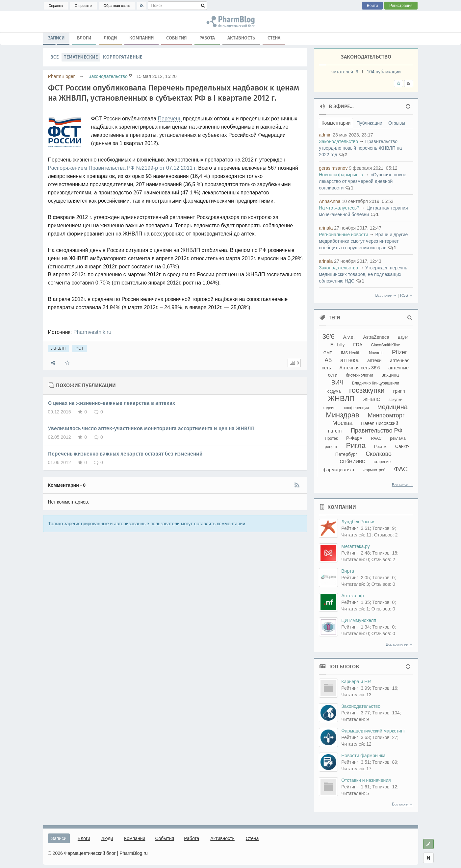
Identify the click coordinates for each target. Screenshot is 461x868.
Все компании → (399, 644)
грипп (399, 391)
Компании (141, 38)
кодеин (329, 408)
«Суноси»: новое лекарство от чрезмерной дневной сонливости (363, 181)
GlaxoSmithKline (385, 345)
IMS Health (351, 353)
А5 (328, 360)
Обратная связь (117, 6)
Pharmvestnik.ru (92, 332)
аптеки (374, 360)
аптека (349, 360)
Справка (56, 6)
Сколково (379, 454)
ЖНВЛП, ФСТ (230, 22)
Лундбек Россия (358, 522)
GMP (328, 353)
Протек (331, 438)
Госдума (333, 391)
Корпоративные (123, 57)
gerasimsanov (333, 168)
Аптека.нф (352, 596)
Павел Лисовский (380, 423)
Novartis (376, 353)
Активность (241, 38)
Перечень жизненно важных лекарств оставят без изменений (125, 454)
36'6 (329, 336)
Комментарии (336, 123)
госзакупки (367, 390)
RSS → (407, 295)
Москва (342, 423)
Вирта (348, 571)
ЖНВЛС (372, 399)
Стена (274, 38)
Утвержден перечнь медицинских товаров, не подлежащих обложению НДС (363, 274)
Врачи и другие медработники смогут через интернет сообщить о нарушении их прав (363, 241)
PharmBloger (62, 76)
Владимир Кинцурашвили (376, 383)
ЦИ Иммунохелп (359, 620)
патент (335, 431)
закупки (396, 400)
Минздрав (342, 415)
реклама (398, 438)
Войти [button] (372, 6)
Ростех (380, 447)
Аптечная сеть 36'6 (360, 368)
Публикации (369, 123)
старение (382, 462)
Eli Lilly (338, 345)
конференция (357, 408)
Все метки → (403, 485)
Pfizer (399, 352)
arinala (326, 228)
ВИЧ (337, 383)
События (177, 38)
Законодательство (108, 76)
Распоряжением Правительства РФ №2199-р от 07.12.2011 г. (122, 168)
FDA (358, 345)
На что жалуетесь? (339, 208)
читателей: (346, 72)
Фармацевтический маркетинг (373, 731)
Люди (110, 38)
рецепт (331, 447)
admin (325, 135)
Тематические (81, 57)
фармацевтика (338, 470)
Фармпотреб (374, 470)
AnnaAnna (330, 201)
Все (55, 57)
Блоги (84, 38)
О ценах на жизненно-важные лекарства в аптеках (112, 403)
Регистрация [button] (401, 6)
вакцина (390, 375)
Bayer (403, 337)
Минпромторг (386, 415)
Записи (56, 39)
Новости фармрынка (341, 175)
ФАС (401, 469)
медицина (393, 407)
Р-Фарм (354, 438)
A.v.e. (349, 337)
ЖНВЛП (59, 348)
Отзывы (397, 123)
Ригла (356, 446)
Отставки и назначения (366, 780)
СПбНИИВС (353, 461)
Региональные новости (344, 235)
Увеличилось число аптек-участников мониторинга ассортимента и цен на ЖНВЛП (151, 428)
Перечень (170, 119)
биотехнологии (359, 375)
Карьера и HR (356, 682)
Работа (207, 38)
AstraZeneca (376, 337)
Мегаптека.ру (356, 546)
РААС (376, 438)
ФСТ (79, 348)
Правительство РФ (377, 431)
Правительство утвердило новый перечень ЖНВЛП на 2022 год (360, 148)
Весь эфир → (386, 295)
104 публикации (384, 72)
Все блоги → (402, 804)
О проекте (83, 6)
